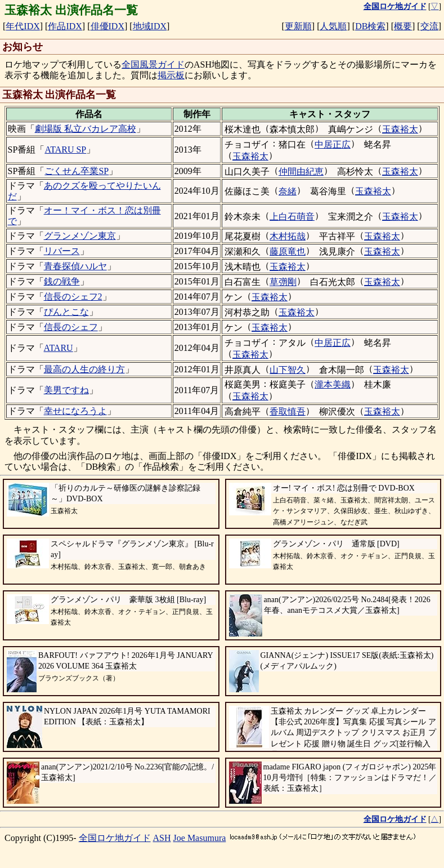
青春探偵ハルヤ (75, 266)
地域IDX (150, 26)
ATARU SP (65, 150)
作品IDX (65, 26)
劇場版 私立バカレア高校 (86, 129)
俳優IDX (107, 26)
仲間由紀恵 (301, 172)
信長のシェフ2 (73, 297)
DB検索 (370, 26)
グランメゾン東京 (80, 236)
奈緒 (288, 191)
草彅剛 (283, 282)
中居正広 (333, 144)
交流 (429, 26)
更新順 (298, 26)
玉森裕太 (400, 129)
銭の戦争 (62, 281)
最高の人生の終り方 (84, 369)
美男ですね (66, 390)
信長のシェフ (71, 327)
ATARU (59, 348)
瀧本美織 (333, 384)
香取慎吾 (288, 411)
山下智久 (288, 370)
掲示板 (171, 75)
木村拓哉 (288, 236)
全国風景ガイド (153, 64)
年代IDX (23, 26)
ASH (162, 838)
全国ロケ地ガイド (115, 838)
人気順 (333, 26)
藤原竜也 (288, 252)
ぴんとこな (66, 312)
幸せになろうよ (75, 411)
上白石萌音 (292, 217)
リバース (62, 251)
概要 (403, 26)
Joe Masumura (200, 838)
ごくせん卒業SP (77, 171)
